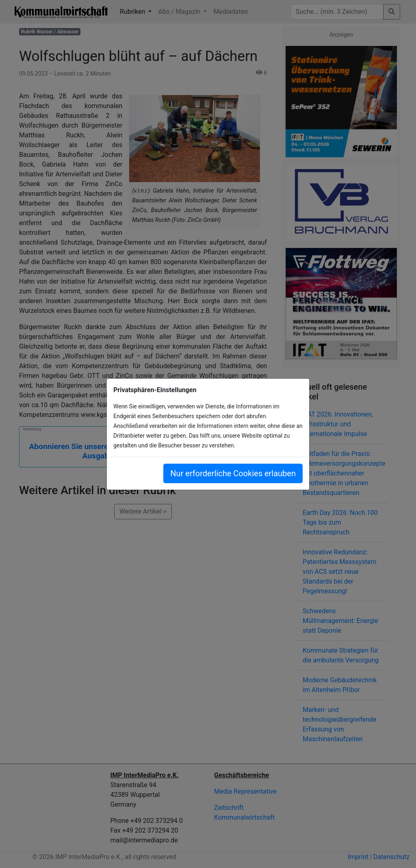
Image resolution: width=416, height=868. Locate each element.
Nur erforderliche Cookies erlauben (233, 473)
